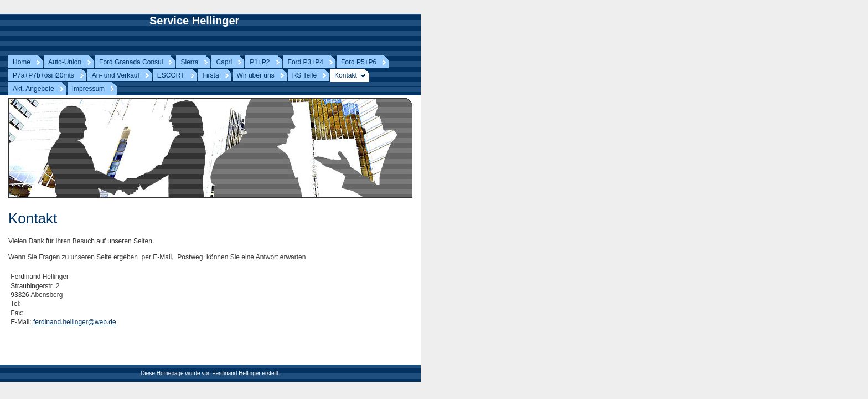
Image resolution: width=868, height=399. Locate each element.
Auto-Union (65, 62)
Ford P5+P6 (359, 62)
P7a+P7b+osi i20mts (43, 75)
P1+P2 (260, 62)
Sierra (189, 62)
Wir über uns (256, 75)
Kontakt (346, 75)
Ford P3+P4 (306, 62)
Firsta (211, 75)
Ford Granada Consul (131, 62)
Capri (224, 62)
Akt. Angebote (33, 89)
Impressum (88, 89)
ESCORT (171, 75)
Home (22, 62)
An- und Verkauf (116, 75)
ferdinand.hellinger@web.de (75, 322)
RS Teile (304, 75)
